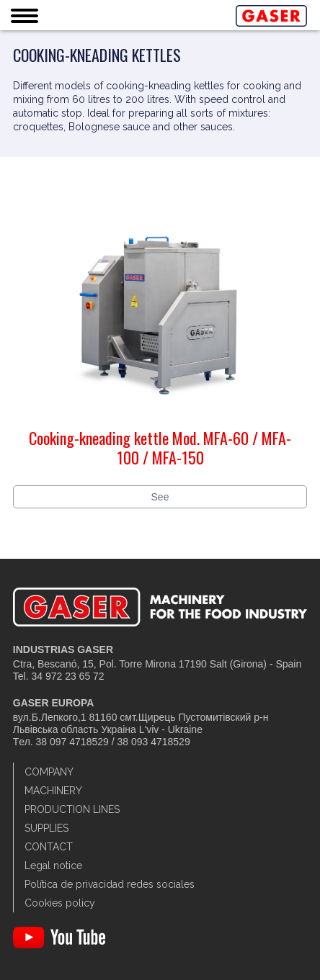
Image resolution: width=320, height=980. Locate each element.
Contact (49, 847)
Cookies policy (60, 903)
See (160, 497)
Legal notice (53, 866)
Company (49, 772)
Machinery (53, 791)
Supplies (46, 828)
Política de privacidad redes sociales (110, 884)
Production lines (72, 809)
